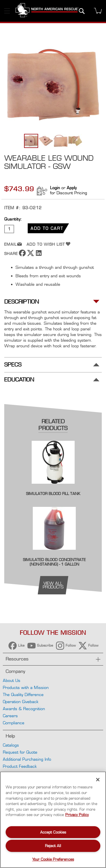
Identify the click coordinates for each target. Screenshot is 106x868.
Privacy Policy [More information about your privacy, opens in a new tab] (77, 815)
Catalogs (11, 745)
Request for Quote (20, 752)
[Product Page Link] (53, 488)
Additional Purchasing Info (27, 759)
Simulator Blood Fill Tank (53, 494)
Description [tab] (22, 302)
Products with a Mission (26, 687)
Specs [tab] (13, 365)
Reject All (53, 846)
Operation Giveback (21, 702)
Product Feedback (20, 766)
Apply (72, 188)
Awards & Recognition (24, 709)
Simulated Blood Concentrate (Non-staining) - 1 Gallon (54, 562)
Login (55, 188)
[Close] (98, 780)
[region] (53, 820)
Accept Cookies (53, 832)
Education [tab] (19, 380)
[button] (46, 141)
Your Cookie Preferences (53, 859)
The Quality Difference (23, 694)
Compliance (14, 723)
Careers (10, 716)
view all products (53, 585)
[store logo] (47, 11)
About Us (12, 680)
